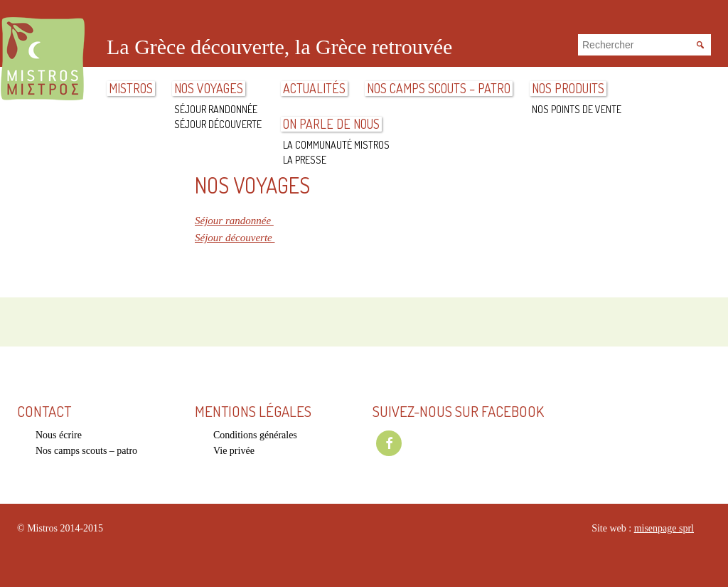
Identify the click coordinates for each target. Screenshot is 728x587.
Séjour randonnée (216, 109)
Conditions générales (255, 435)
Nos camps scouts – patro (439, 89)
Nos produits (568, 89)
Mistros (43, 60)
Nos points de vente (577, 109)
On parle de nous (331, 124)
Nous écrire (59, 435)
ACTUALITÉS (314, 89)
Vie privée (234, 451)
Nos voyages (209, 89)
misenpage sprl (664, 528)
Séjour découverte (218, 124)
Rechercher (700, 43)
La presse (305, 160)
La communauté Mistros (336, 145)
